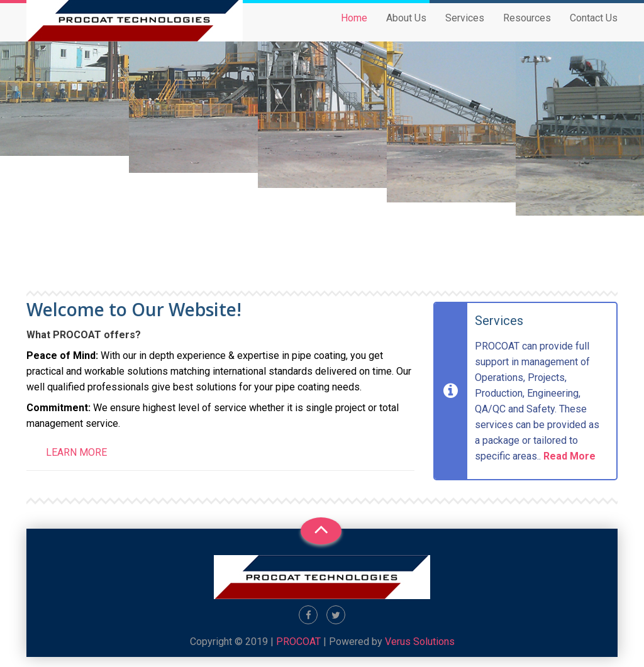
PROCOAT (298, 642)
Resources (527, 29)
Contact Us (594, 29)
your (264, 387)
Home (354, 29)
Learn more (76, 452)
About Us (406, 29)
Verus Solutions (420, 642)
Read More (569, 456)
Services (465, 29)
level (189, 408)
